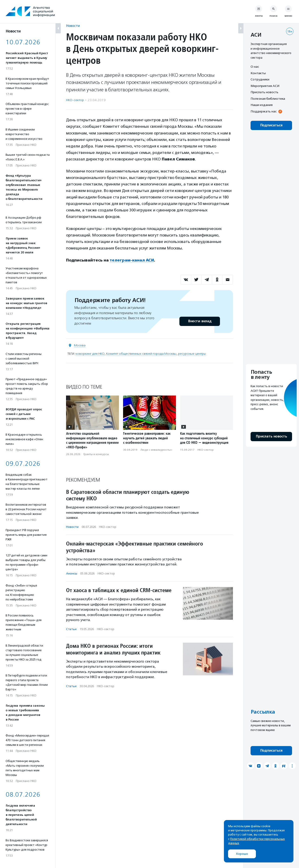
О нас (255, 67)
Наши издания (262, 105)
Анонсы (72, 573)
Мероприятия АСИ (265, 86)
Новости (73, 26)
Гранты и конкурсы (96, 454)
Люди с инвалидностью (156, 450)
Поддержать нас (264, 111)
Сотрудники (260, 79)
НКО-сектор (75, 100)
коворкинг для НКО (90, 353)
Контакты (258, 73)
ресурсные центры (192, 353)
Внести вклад (200, 321)
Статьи (71, 629)
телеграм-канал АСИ (132, 260)
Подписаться (271, 125)
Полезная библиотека (268, 99)
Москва (80, 345)
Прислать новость (264, 92)
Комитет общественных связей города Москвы (141, 353)
